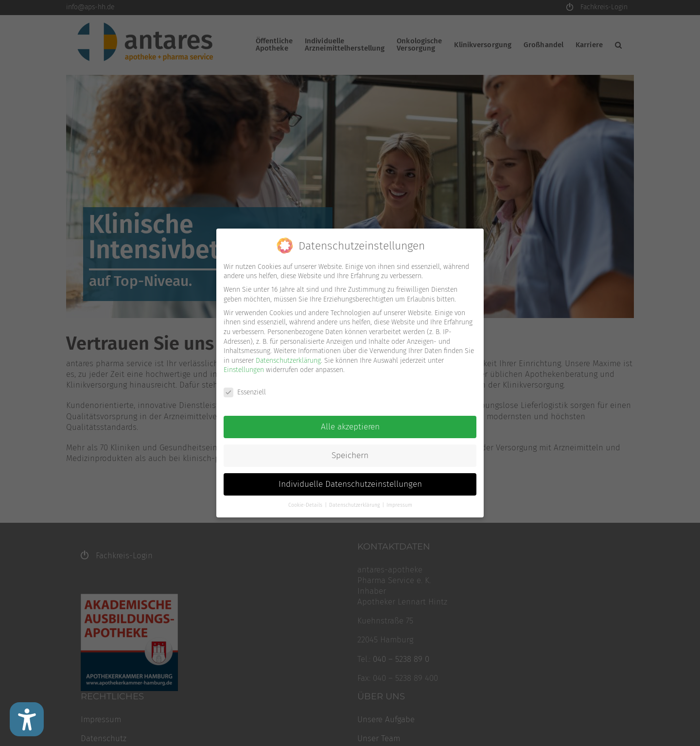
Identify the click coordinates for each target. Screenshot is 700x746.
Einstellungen (244, 370)
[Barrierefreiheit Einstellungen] (27, 719)
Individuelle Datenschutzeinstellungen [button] (350, 484)
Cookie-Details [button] (306, 505)
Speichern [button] (350, 455)
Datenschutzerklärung (288, 360)
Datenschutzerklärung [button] (355, 505)
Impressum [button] (399, 505)
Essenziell (245, 392)
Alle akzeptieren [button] (350, 427)
